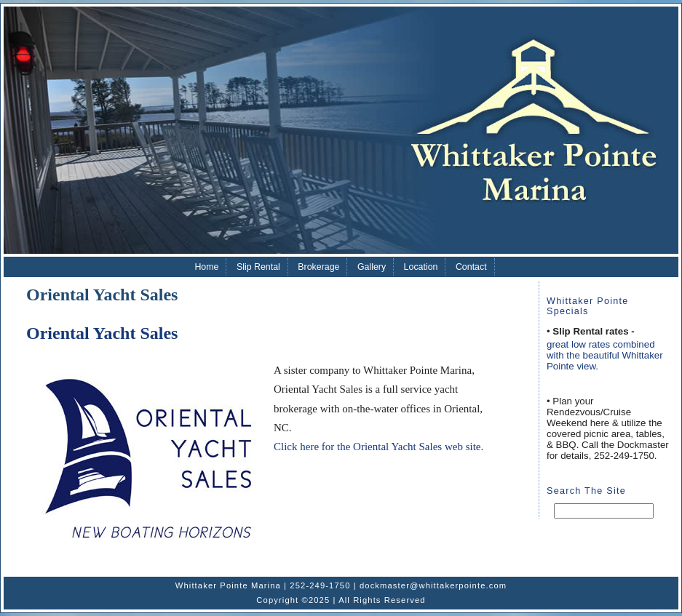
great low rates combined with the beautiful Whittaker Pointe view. (605, 355)
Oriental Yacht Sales (102, 333)
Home (206, 267)
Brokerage (318, 267)
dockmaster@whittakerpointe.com (433, 585)
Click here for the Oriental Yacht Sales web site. (378, 447)
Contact (471, 267)
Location (421, 267)
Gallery (372, 267)
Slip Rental (258, 267)
